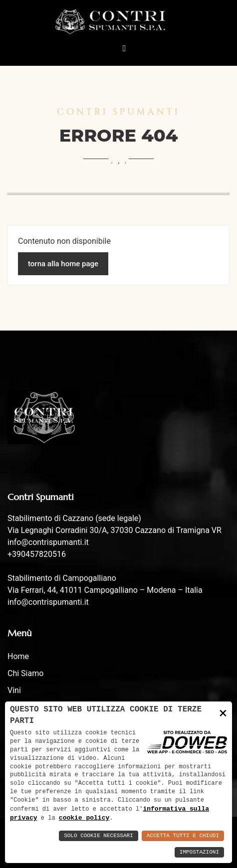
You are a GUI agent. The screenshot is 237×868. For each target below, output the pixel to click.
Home (18, 656)
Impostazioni (199, 852)
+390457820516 (37, 554)
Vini (14, 690)
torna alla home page (63, 264)
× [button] (223, 712)
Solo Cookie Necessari (99, 836)
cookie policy (84, 818)
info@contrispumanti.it (48, 542)
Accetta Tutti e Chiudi (183, 836)
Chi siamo (25, 673)
